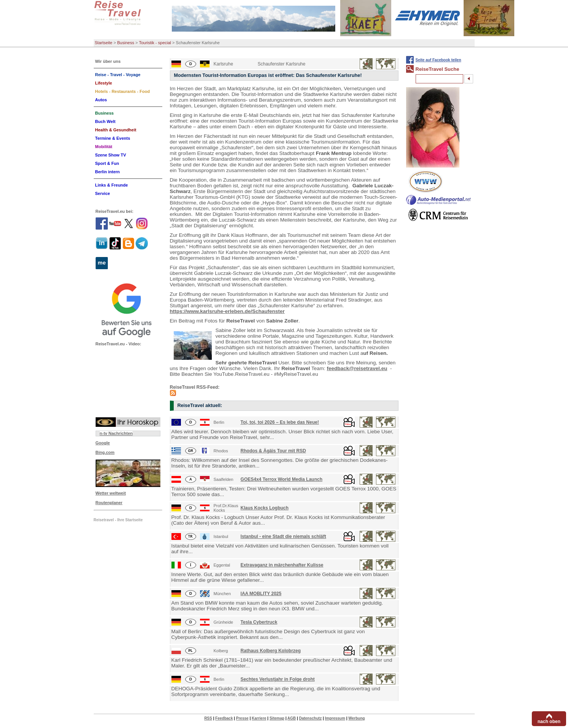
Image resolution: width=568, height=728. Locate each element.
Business (126, 43)
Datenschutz (310, 718)
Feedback (224, 718)
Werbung (356, 718)
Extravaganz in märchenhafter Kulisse (282, 565)
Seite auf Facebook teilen (438, 60)
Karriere (259, 718)
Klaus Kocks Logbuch (264, 508)
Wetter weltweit (111, 493)
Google (103, 443)
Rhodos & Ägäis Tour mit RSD (273, 451)
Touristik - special (155, 43)
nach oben (549, 722)
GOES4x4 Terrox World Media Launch (281, 479)
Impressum (335, 718)
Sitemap (277, 718)
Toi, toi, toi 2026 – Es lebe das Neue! (280, 422)
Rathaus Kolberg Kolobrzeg (270, 651)
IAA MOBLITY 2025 (261, 594)
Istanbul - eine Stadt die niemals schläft (283, 536)
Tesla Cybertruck (259, 622)
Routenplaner (109, 503)
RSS (208, 718)
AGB (291, 718)
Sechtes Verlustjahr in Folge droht (278, 679)
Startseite (104, 43)
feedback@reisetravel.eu (357, 368)
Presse (242, 718)
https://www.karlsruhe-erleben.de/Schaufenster (227, 311)
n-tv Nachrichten (116, 433)
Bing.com (105, 452)
